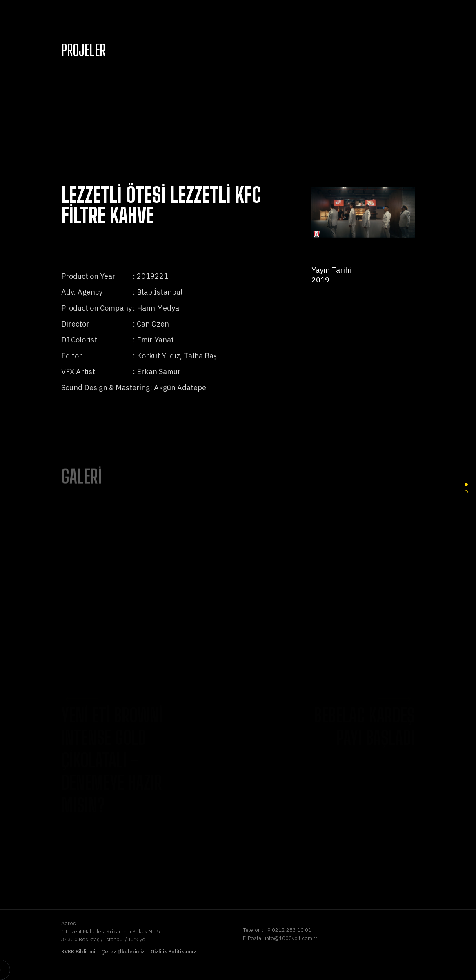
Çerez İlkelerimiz (123, 952)
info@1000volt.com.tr (291, 938)
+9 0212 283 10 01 (288, 930)
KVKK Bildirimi (78, 952)
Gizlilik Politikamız (173, 952)
